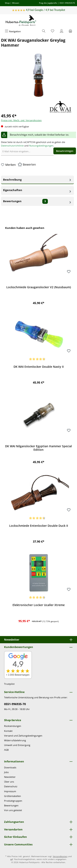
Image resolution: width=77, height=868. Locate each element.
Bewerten (29, 164)
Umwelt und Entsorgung (17, 745)
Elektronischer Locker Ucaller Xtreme (39, 605)
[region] (38, 427)
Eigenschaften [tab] (37, 190)
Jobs (6, 772)
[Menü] (13, 31)
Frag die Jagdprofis (48, 3)
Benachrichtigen (65, 151)
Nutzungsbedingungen (41, 146)
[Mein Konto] (62, 31)
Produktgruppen (13, 801)
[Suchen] (44, 31)
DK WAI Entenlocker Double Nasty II (39, 367)
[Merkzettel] (53, 31)
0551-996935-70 (15, 704)
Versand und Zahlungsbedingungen (23, 736)
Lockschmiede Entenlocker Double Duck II (39, 526)
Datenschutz (11, 786)
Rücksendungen (13, 726)
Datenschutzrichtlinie (12, 146)
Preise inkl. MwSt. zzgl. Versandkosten (21, 120)
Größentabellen (13, 796)
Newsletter (10, 777)
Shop (7, 3)
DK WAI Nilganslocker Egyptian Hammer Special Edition (38, 448)
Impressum (10, 791)
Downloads (10, 767)
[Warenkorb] (70, 31)
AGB (6, 750)
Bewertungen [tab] (37, 201)
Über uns (9, 782)
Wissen (16, 3)
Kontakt (8, 731)
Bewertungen (11, 805)
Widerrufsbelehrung (15, 740)
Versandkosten (60, 856)
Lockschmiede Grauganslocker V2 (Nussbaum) (39, 287)
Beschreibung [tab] (37, 179)
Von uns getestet (13, 810)
